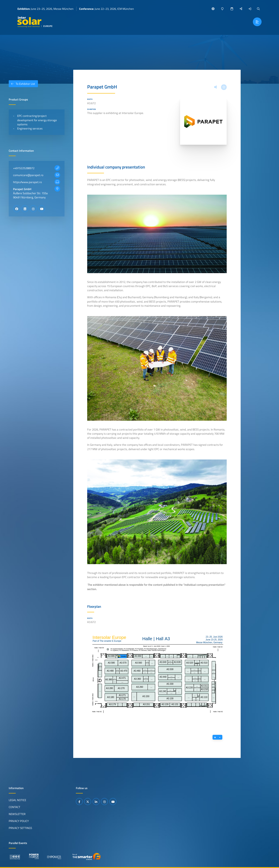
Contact (14, 807)
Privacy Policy (19, 821)
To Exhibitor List (22, 84)
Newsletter (17, 814)
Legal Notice (17, 800)
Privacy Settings (20, 828)
